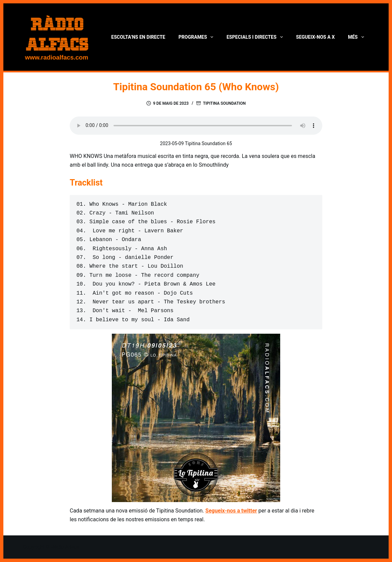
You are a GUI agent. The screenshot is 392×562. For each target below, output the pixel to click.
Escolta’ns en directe (138, 37)
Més (357, 37)
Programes (197, 37)
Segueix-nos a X (315, 37)
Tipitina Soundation (224, 103)
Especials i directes (256, 37)
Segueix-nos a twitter (231, 511)
